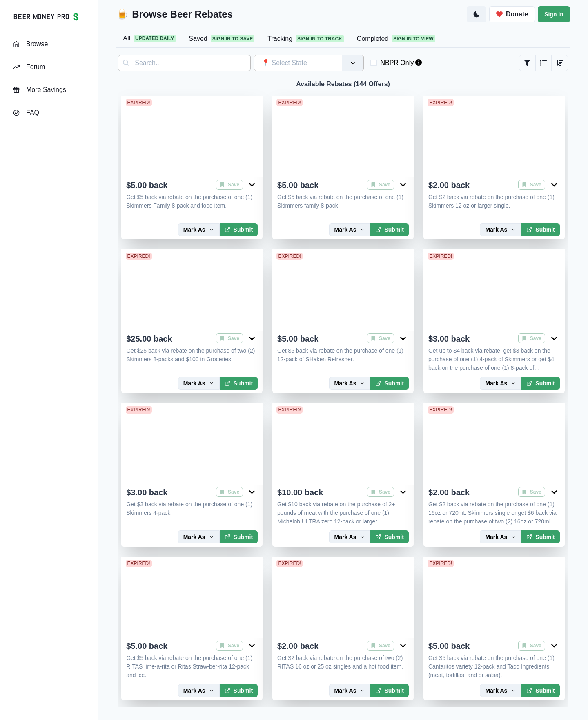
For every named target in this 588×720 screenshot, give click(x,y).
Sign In (554, 14)
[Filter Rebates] (527, 63)
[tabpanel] (343, 381)
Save (229, 185)
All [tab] (149, 38)
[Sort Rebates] (560, 63)
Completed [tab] (396, 39)
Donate (512, 14)
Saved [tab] (222, 39)
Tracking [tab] (306, 39)
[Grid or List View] (543, 63)
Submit (239, 230)
